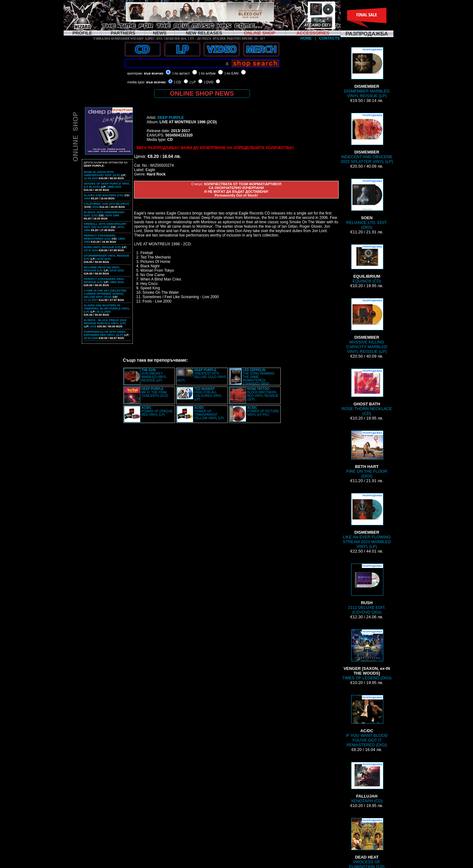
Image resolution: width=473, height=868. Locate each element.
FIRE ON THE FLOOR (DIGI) (367, 454)
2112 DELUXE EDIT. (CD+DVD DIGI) (367, 589)
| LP (193, 82)
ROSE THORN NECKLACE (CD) (367, 392)
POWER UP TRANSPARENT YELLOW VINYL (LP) (209, 413)
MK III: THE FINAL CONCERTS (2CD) (155, 392)
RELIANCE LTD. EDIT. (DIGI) (367, 204)
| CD (178, 82)
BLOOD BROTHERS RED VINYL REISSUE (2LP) (263, 394)
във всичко (154, 73)
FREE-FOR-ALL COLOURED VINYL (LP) (208, 394)
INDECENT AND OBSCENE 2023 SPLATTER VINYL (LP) (367, 138)
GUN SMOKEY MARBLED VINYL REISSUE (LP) (154, 375)
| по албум (207, 73)
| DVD (209, 82)
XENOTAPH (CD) (367, 783)
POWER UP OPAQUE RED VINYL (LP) (157, 411)
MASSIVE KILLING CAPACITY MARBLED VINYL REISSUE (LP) (367, 326)
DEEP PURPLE (171, 118)
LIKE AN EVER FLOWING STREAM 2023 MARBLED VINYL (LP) (367, 521)
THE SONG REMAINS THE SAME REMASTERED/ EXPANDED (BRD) (259, 377)
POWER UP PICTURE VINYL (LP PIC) (263, 411)
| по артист (181, 73)
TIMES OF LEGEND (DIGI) (367, 655)
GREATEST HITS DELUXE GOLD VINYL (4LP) (202, 375)
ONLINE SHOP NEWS (202, 93)
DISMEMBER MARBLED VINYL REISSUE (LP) (367, 73)
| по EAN (232, 73)
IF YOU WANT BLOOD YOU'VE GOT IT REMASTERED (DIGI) (367, 721)
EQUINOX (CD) (367, 264)
